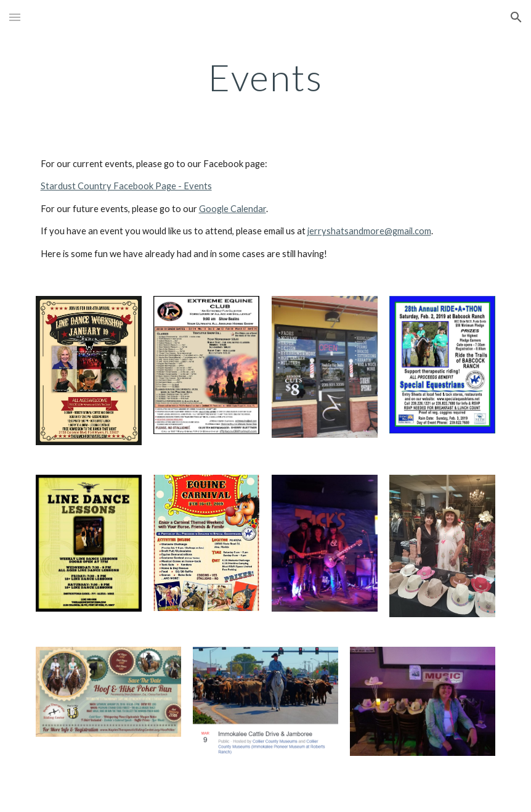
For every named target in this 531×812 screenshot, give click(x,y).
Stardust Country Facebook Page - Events (126, 186)
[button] (15, 17)
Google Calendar (233, 209)
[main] (266, 77)
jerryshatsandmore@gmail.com (369, 231)
